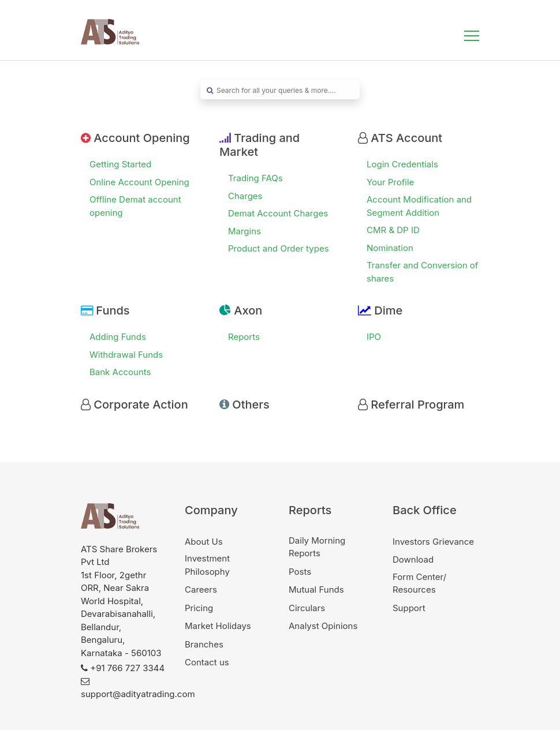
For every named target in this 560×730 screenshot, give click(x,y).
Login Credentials (402, 164)
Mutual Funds (316, 589)
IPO (374, 337)
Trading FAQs (255, 178)
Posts (300, 572)
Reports (244, 337)
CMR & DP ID (393, 230)
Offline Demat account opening (135, 206)
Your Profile (390, 182)
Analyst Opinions (323, 626)
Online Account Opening (139, 182)
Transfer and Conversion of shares (422, 272)
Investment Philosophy (207, 565)
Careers (201, 589)
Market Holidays (218, 626)
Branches (204, 644)
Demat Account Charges (278, 213)
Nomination (390, 248)
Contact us (207, 662)
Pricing (199, 608)
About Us (204, 542)
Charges (245, 196)
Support (409, 608)
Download (413, 559)
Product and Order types (279, 248)
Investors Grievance (433, 542)
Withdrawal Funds (126, 355)
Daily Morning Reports (317, 547)
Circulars (307, 608)
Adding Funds (118, 337)
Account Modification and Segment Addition (419, 206)
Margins (244, 231)
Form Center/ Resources (419, 583)
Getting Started (120, 164)
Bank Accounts (120, 372)
